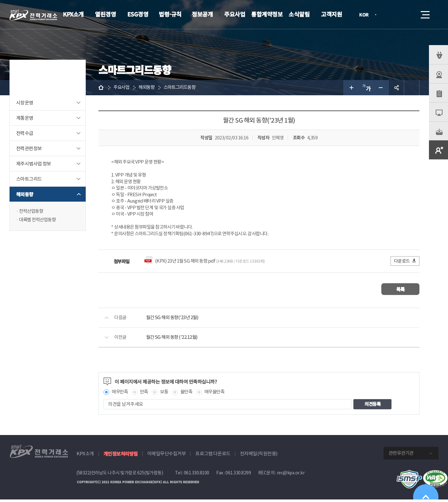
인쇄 (412, 88)
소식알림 (299, 14)
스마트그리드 (29, 179)
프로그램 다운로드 (213, 456)
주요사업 (235, 14)
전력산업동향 (32, 211)
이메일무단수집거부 (167, 456)
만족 (146, 394)
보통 (166, 394)
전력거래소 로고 (33, 15)
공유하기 (397, 88)
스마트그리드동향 (183, 87)
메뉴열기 (425, 13)
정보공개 (202, 14)
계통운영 (25, 118)
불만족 (189, 394)
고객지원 (331, 14)
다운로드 (405, 263)
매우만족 (120, 394)
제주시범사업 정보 (34, 164)
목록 (401, 291)
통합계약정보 (267, 14)
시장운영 (25, 103)
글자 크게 (351, 88)
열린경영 (105, 14)
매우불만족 (219, 394)
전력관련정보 (29, 148)
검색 (407, 15)
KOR (366, 15)
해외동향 (25, 194)
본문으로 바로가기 (0, 0)
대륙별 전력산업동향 (39, 220)
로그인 (389, 15)
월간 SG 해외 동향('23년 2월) (174, 320)
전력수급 (25, 133)
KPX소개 (73, 14)
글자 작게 (381, 88)
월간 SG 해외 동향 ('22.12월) (173, 340)
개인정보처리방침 (121, 456)
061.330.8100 (197, 475)
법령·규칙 (170, 14)
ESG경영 (138, 14)
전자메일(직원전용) (259, 456)
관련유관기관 (401, 455)
